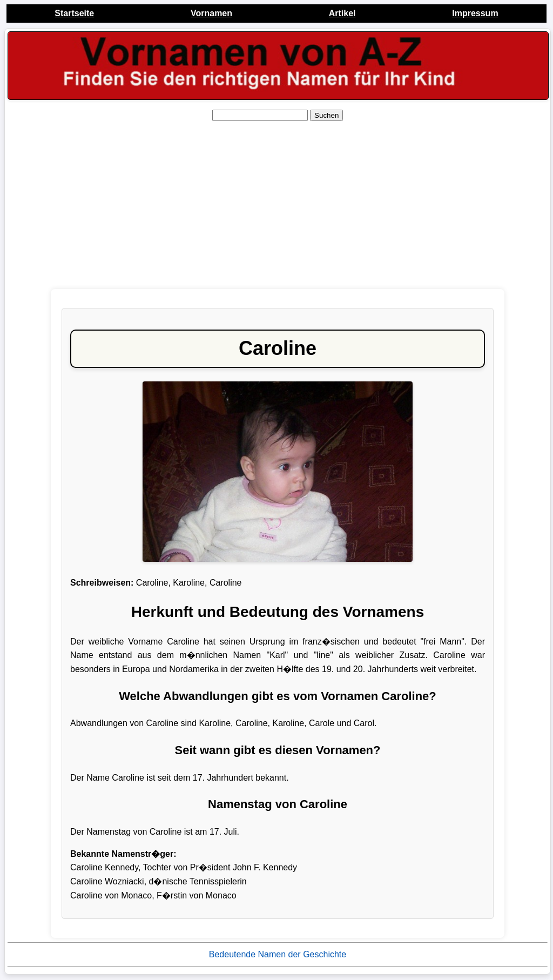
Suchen (326, 115)
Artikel (342, 13)
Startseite (74, 13)
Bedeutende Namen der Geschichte (278, 954)
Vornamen (211, 13)
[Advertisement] (278, 205)
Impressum (475, 13)
